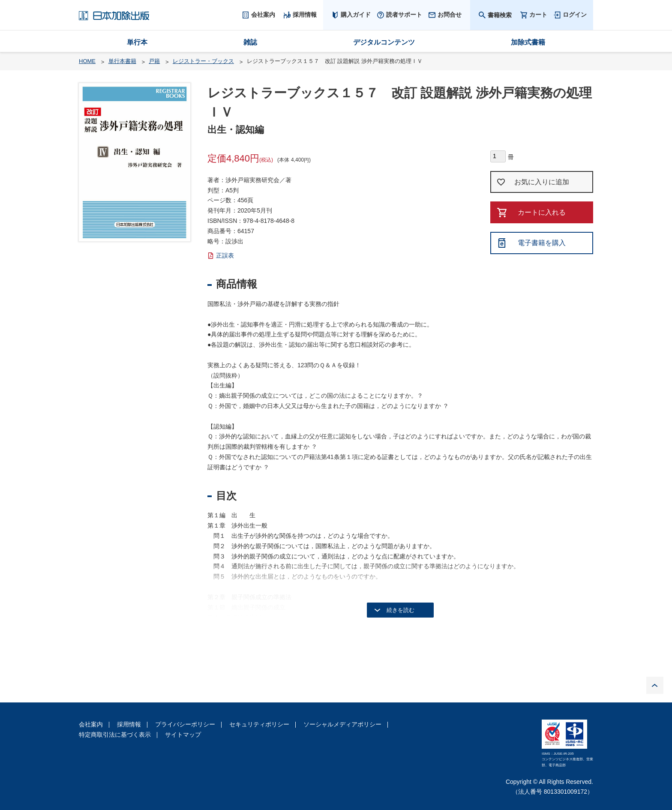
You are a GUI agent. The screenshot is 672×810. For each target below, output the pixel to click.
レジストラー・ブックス (203, 61)
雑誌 (250, 42)
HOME (87, 61)
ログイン (575, 15)
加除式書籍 (528, 42)
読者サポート (404, 15)
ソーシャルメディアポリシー (342, 724)
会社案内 (91, 724)
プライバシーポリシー (185, 724)
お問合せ (450, 15)
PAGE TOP (655, 685)
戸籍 (154, 61)
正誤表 (225, 255)
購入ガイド (356, 15)
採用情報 (129, 724)
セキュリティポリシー (259, 724)
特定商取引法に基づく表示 (115, 735)
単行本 (137, 42)
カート (538, 15)
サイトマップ (183, 735)
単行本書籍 (122, 61)
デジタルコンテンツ (384, 42)
